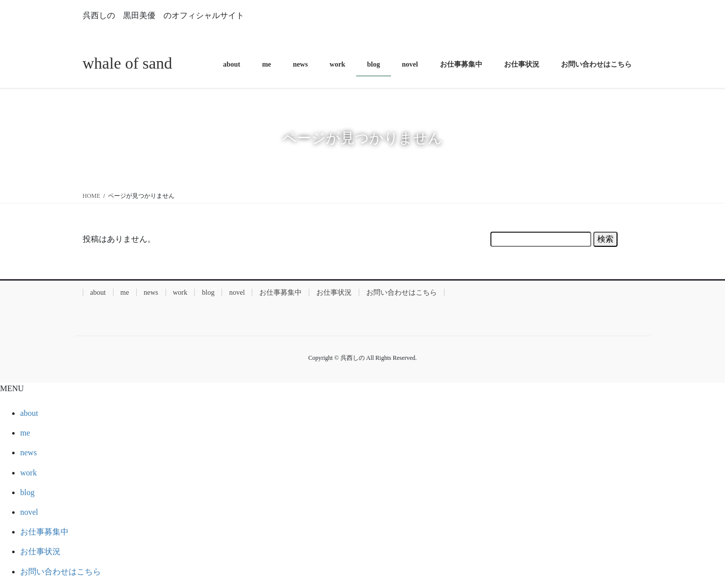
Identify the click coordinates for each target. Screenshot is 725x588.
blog (208, 292)
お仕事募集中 (281, 292)
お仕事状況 (334, 292)
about (98, 292)
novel (237, 292)
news (151, 292)
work (180, 292)
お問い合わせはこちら (402, 292)
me (125, 292)
